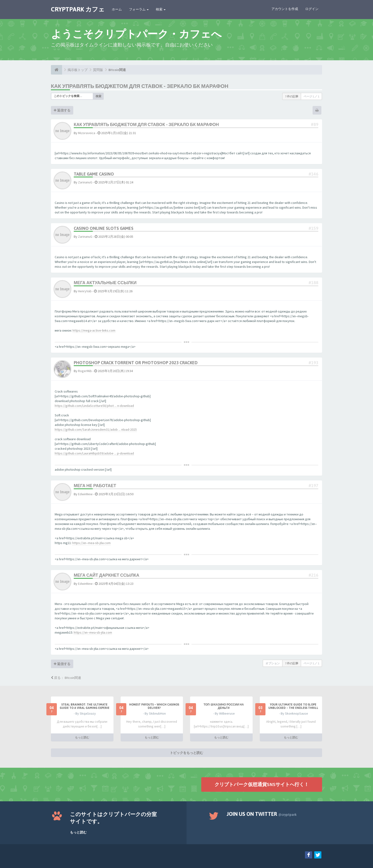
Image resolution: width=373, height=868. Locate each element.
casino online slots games (104, 228)
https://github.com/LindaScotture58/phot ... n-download (94, 406)
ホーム (117, 9)
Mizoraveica (87, 133)
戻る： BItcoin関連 (66, 678)
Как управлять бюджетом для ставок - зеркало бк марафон (140, 86)
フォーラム (139, 9)
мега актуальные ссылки (105, 283)
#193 (313, 363)
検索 (161, 9)
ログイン (312, 9)
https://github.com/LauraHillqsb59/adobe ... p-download (94, 453)
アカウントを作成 (285, 9)
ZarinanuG (85, 182)
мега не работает (95, 486)
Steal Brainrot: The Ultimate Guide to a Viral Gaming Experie (85, 706)
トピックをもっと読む (186, 753)
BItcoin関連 (117, 70)
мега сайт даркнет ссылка (107, 575)
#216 (313, 575)
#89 (315, 124)
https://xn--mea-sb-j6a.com (91, 543)
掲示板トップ (78, 70)
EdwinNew (85, 494)
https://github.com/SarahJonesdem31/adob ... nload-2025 (96, 429)
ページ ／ (311, 96)
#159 (313, 228)
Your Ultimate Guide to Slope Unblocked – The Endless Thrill (293, 706)
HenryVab (85, 291)
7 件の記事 (292, 96)
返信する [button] (62, 110)
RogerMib (85, 371)
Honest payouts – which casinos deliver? (154, 706)
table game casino (94, 174)
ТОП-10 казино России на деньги (224, 706)
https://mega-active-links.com (94, 330)
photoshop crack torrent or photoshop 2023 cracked (136, 363)
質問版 (98, 70)
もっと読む (82, 737)
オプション (273, 663)
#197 (313, 486)
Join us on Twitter (262, 814)
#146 (313, 174)
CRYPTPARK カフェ (78, 9)
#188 (313, 283)
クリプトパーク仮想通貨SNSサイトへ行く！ (262, 784)
